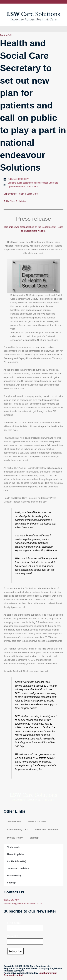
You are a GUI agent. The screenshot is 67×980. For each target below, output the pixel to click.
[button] (33, 29)
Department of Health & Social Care (21, 194)
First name (14, 923)
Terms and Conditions (47, 830)
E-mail (13, 936)
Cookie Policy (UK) (17, 830)
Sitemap (34, 838)
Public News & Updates (15, 201)
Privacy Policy (15, 838)
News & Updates (37, 821)
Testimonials (14, 821)
